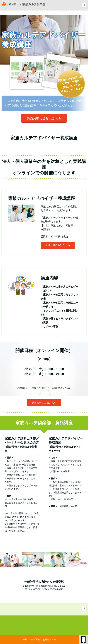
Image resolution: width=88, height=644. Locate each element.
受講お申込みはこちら (58, 245)
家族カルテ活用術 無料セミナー (39, 639)
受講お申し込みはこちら (44, 118)
